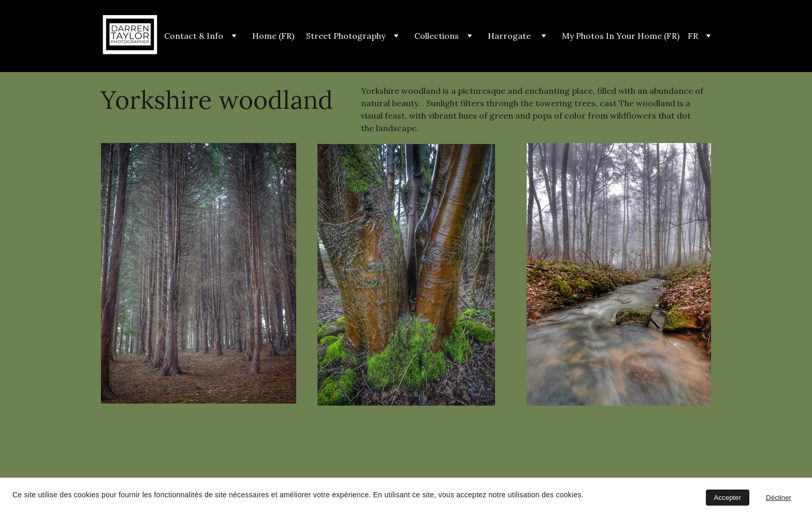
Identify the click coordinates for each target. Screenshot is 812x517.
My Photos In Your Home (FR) (621, 36)
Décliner (779, 498)
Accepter (728, 498)
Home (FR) (273, 36)
